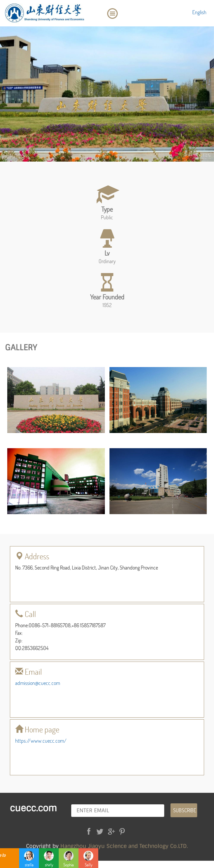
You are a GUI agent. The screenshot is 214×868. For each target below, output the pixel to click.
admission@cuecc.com (38, 683)
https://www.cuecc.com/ (41, 741)
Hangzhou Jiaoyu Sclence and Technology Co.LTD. (124, 846)
